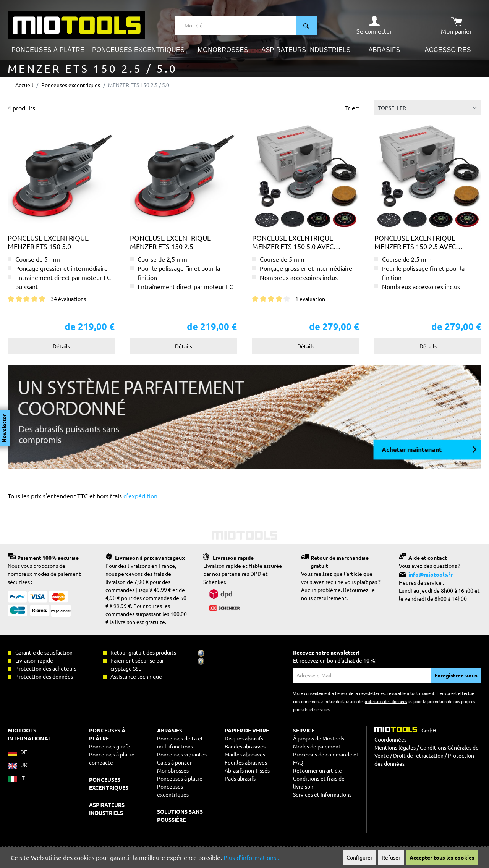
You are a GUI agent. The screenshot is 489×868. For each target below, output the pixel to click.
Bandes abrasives (245, 746)
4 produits (21, 108)
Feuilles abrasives (246, 762)
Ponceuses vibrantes (182, 754)
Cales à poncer (174, 762)
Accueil (24, 85)
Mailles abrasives (245, 754)
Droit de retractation (418, 755)
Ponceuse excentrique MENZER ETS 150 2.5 (170, 242)
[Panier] (456, 25)
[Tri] (428, 108)
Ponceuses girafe (110, 746)
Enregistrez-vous (456, 675)
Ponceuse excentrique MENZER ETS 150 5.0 (48, 242)
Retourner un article (317, 770)
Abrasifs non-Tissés (247, 770)
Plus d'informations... (252, 857)
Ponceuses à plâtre (180, 778)
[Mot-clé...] (236, 25)
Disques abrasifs (244, 738)
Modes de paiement (317, 746)
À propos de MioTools (319, 738)
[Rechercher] (306, 25)
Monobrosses (173, 770)
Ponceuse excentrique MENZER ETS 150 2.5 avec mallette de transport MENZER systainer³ (416, 242)
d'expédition (140, 496)
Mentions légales (395, 747)
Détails (61, 346)
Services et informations (322, 794)
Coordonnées (390, 739)
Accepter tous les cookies (442, 857)
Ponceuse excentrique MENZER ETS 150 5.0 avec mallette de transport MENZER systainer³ (294, 242)
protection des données (385, 701)
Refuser (391, 857)
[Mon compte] (374, 25)
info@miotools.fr (431, 574)
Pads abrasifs (240, 778)
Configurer (359, 857)
